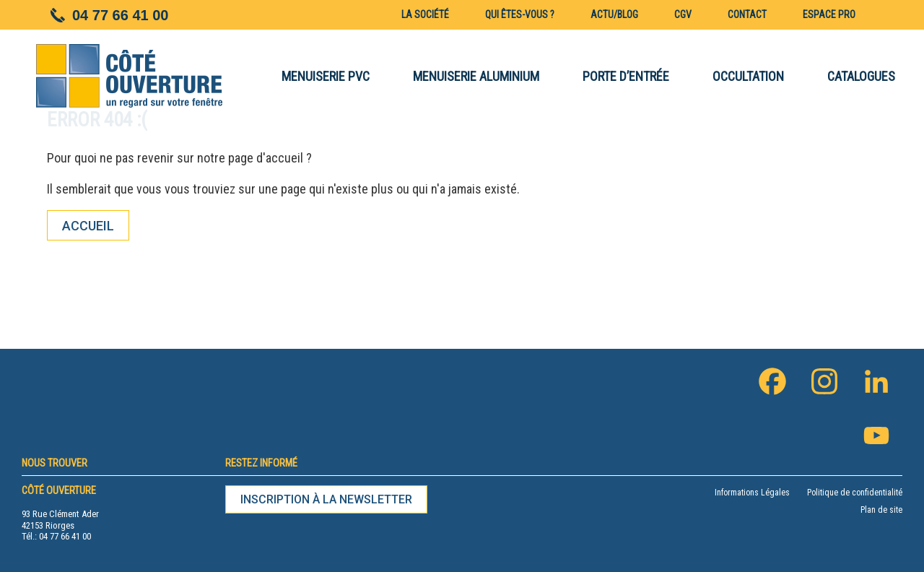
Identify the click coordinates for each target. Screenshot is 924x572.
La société (425, 14)
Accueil (88, 226)
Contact (747, 14)
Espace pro (829, 14)
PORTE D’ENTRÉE (626, 76)
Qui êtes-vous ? (520, 14)
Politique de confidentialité (855, 493)
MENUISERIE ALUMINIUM (476, 76)
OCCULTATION (748, 76)
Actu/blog (614, 14)
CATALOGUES (861, 76)
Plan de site (881, 510)
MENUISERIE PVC (326, 76)
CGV (683, 14)
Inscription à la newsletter (326, 499)
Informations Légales (752, 493)
